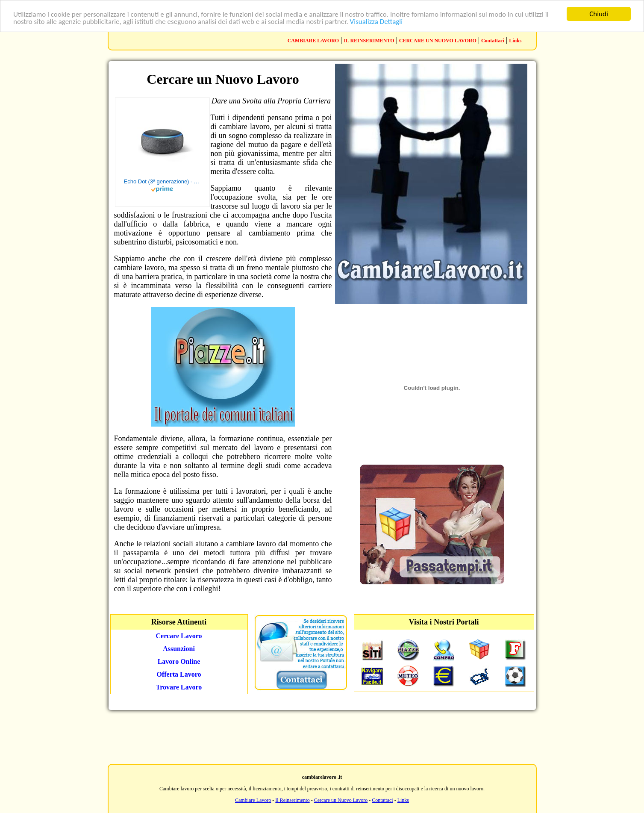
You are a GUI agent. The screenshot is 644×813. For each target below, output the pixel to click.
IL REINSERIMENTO (369, 41)
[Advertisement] (322, 736)
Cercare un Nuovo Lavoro (341, 800)
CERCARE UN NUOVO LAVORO (438, 41)
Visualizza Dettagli (376, 22)
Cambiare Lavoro (253, 800)
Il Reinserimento (292, 800)
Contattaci (493, 41)
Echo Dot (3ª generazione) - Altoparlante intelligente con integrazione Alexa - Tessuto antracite (162, 181)
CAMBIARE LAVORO (313, 41)
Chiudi (599, 14)
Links (515, 41)
